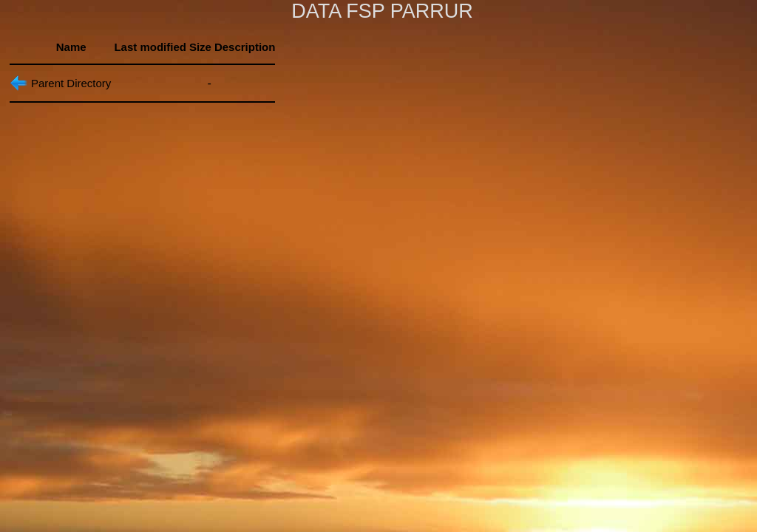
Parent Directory (71, 83)
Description (245, 47)
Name (71, 47)
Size (200, 47)
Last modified (150, 47)
